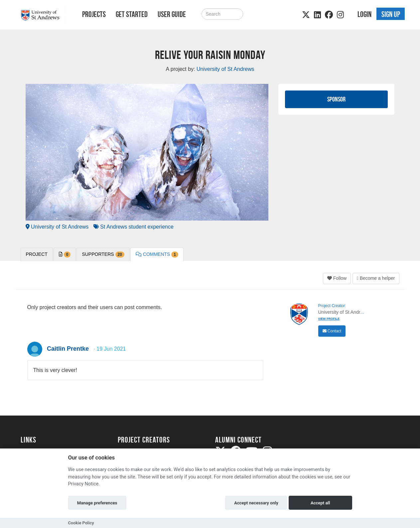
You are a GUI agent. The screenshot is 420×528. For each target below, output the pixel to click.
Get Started (132, 14)
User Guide (172, 14)
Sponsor (336, 99)
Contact (332, 331)
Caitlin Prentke (68, 349)
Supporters (103, 255)
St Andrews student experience (134, 227)
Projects (94, 14)
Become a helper (376, 278)
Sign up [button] (391, 14)
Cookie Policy (81, 523)
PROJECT (37, 254)
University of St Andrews (57, 227)
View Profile (329, 319)
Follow (337, 278)
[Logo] (43, 15)
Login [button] (364, 14)
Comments (157, 255)
